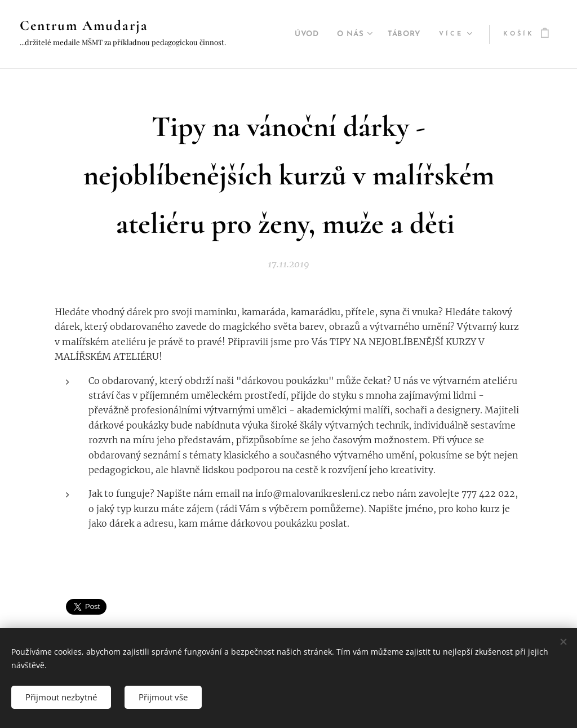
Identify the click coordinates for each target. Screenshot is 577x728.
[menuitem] (299, 34)
